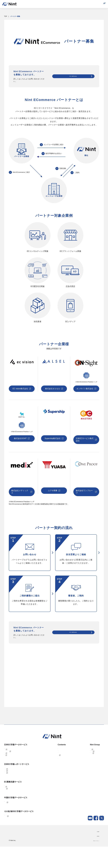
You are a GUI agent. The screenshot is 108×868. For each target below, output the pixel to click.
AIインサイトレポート (11, 785)
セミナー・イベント (55, 753)
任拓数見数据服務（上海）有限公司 (89, 753)
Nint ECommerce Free (15, 753)
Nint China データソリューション (15, 820)
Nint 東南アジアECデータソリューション (17, 836)
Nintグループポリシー (92, 862)
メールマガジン (54, 769)
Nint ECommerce (9, 749)
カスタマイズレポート (11, 777)
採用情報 (96, 858)
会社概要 (96, 853)
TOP (6, 16)
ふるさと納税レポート (11, 781)
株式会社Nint (81, 749)
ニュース (52, 765)
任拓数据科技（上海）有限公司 (87, 757)
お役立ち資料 (53, 757)
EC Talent (7, 800)
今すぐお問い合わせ (78, 76)
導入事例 (52, 749)
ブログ (51, 761)
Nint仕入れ (7, 757)
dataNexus (7, 761)
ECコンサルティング (11, 804)
